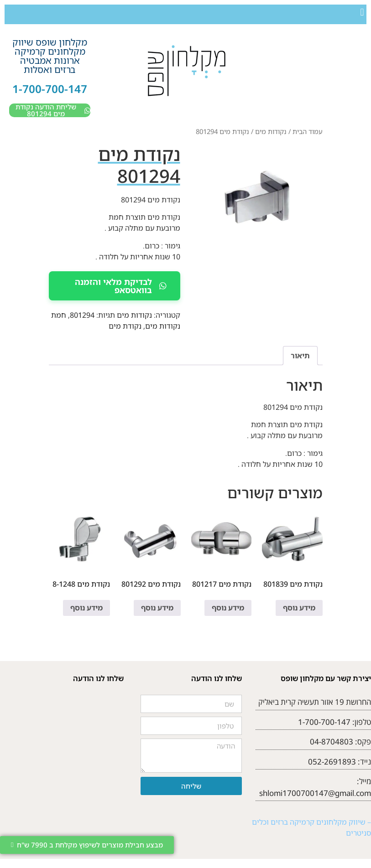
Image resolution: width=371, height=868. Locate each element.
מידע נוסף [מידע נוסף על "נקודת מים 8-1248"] (86, 608)
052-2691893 (332, 762)
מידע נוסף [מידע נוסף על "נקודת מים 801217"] (228, 608)
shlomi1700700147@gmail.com (315, 793)
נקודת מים (125, 326)
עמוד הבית (308, 131)
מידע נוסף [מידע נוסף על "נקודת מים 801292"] (157, 608)
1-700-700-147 (50, 89)
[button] (362, 12)
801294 (82, 315)
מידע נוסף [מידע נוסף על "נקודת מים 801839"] (299, 608)
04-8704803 (332, 741)
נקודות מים (271, 131)
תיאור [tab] (300, 356)
